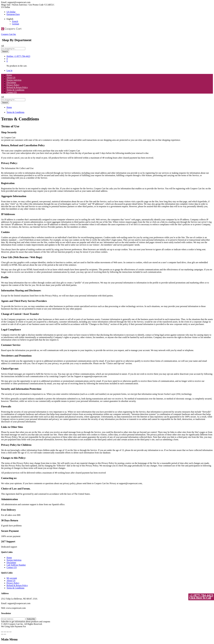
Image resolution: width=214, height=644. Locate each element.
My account (12, 578)
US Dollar (11, 12)
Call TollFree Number (16, 565)
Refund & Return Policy (17, 87)
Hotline (10, 56)
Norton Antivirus (14, 80)
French (15, 21)
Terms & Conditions (15, 90)
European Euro (13, 14)
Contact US (12, 92)
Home (9, 75)
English (10, 19)
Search (5, 51)
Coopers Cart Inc (9, 34)
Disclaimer (11, 82)
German (16, 24)
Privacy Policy (13, 85)
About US (11, 78)
